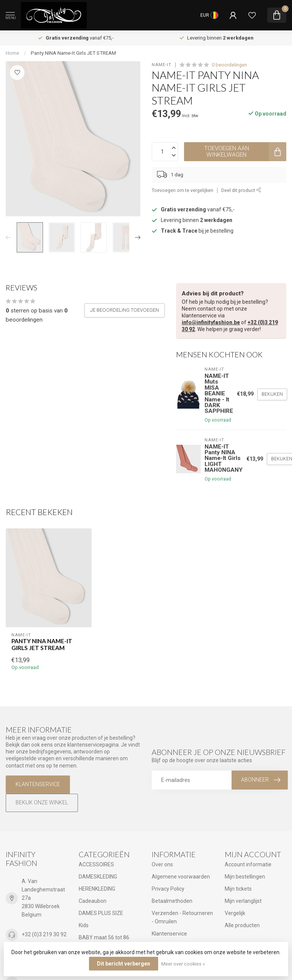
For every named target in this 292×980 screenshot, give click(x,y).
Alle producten (242, 925)
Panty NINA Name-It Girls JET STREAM (73, 53)
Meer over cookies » (183, 964)
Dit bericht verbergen (124, 964)
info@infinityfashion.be (211, 322)
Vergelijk (235, 913)
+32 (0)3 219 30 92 (44, 934)
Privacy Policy (168, 889)
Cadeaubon (93, 901)
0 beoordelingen (229, 65)
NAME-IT (162, 65)
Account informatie (248, 864)
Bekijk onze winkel (42, 802)
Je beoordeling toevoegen (125, 310)
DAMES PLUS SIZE (101, 913)
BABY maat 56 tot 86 (104, 937)
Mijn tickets (238, 889)
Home (12, 53)
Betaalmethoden (172, 901)
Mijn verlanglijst (243, 901)
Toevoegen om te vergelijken (182, 190)
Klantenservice (38, 784)
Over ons (162, 864)
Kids (84, 925)
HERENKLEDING (97, 889)
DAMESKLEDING (98, 877)
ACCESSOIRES (96, 864)
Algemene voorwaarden (181, 877)
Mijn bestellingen (245, 877)
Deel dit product (241, 190)
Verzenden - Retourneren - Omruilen (182, 917)
